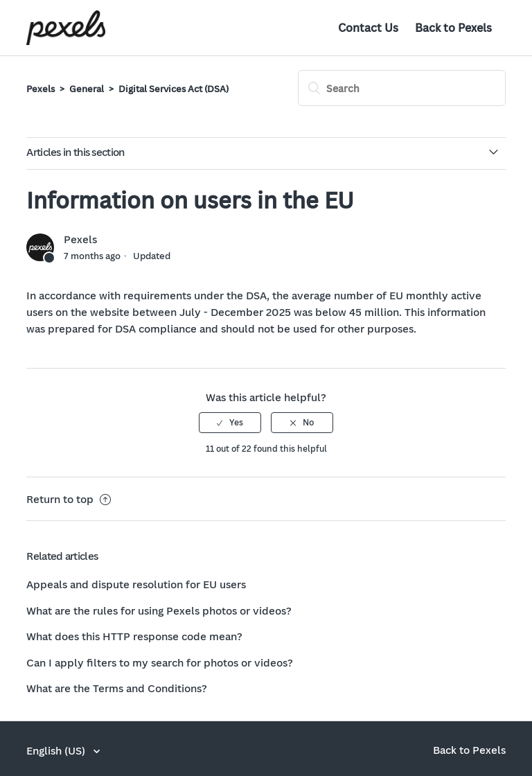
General (87, 89)
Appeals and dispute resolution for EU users (136, 584)
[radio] (230, 423)
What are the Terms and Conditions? (117, 688)
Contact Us (368, 28)
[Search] (402, 88)
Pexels (41, 89)
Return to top (69, 499)
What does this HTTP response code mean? (134, 636)
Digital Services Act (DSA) (174, 89)
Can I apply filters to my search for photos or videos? (160, 662)
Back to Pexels (453, 28)
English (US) (57, 750)
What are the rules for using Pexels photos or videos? (159, 610)
